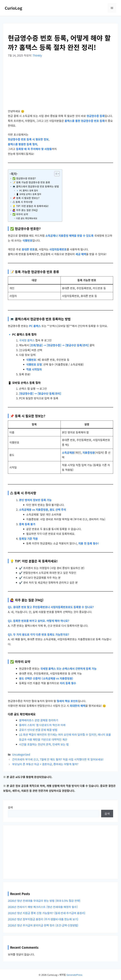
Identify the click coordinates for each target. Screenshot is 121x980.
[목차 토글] (55, 174)
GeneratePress (74, 975)
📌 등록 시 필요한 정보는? (26, 198)
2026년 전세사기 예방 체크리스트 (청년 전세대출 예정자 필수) (43, 907)
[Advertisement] (60, 85)
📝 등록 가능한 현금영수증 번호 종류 (31, 182)
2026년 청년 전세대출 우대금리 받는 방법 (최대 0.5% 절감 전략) (44, 901)
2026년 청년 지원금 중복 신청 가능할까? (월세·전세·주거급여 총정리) (47, 913)
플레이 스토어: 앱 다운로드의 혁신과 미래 (42, 725)
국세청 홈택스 (27, 340)
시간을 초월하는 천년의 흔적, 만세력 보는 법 (44, 744)
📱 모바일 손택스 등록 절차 (29, 194)
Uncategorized (21, 754)
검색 (10, 807)
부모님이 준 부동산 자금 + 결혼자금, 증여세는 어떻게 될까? (45, 764)
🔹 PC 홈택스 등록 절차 (27, 190)
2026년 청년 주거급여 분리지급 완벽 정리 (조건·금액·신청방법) (43, 925)
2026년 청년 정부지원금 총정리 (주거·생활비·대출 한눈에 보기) (43, 919)
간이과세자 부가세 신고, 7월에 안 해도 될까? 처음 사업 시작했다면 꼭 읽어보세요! (58, 759)
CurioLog (13, 8)
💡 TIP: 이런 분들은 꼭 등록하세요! (30, 206)
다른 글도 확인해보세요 (27, 218)
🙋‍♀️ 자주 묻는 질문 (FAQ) (25, 210)
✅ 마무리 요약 (20, 214)
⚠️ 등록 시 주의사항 (22, 202)
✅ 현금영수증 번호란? (24, 178)
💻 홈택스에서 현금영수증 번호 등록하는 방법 (36, 186)
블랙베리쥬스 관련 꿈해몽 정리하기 (39, 720)
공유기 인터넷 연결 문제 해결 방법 (38, 730)
